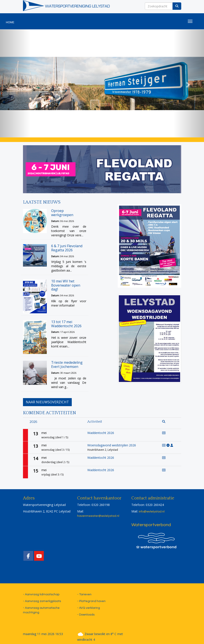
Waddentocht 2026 (101, 433)
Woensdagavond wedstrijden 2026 (112, 445)
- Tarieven (84, 594)
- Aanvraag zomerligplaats (42, 601)
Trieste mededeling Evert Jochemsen (67, 365)
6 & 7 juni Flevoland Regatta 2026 (67, 248)
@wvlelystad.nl (98, 516)
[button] (15, 83)
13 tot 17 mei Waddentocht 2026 (66, 324)
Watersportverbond (151, 525)
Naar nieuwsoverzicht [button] (47, 402)
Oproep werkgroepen (62, 213)
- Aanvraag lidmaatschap (41, 594)
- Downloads (86, 615)
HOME (10, 22)
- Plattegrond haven (91, 601)
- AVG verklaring (89, 608)
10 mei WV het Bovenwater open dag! (66, 285)
